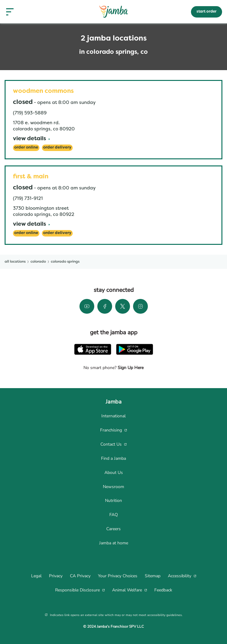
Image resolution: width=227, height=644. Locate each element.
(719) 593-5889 (30, 113)
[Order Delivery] (57, 148)
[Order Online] (26, 148)
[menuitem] (113, 416)
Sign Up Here (130, 368)
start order (207, 12)
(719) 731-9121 (28, 199)
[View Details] (31, 139)
